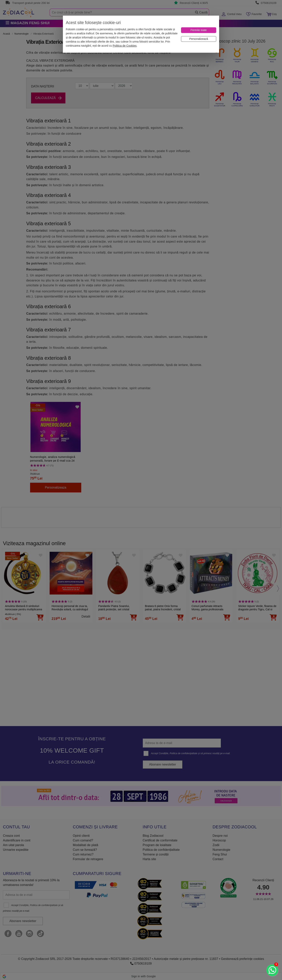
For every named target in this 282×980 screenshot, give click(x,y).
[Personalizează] (199, 39)
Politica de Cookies (125, 46)
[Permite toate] (199, 30)
